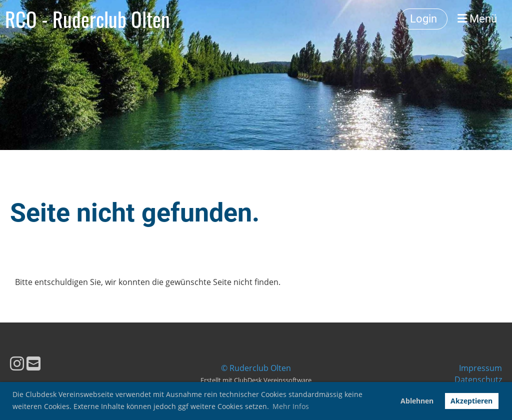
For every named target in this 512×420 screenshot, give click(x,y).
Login (423, 19)
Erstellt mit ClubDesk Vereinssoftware (256, 380)
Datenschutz (478, 379)
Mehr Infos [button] (291, 406)
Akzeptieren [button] (471, 401)
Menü (477, 19)
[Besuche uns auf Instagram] (17, 363)
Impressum (480, 368)
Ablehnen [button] (417, 401)
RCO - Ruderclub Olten (87, 19)
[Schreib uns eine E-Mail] (33, 363)
